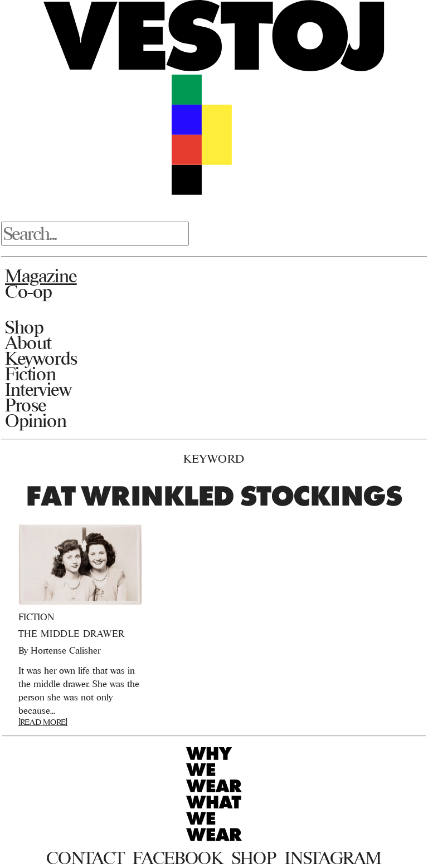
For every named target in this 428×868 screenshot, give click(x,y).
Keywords (41, 358)
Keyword (214, 458)
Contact (85, 858)
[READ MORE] (43, 722)
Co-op (29, 291)
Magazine (41, 276)
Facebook (177, 858)
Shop (24, 327)
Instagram (333, 858)
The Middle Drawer (72, 634)
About (28, 342)
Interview (38, 389)
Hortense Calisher (65, 650)
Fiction (30, 374)
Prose (26, 405)
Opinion (36, 420)
